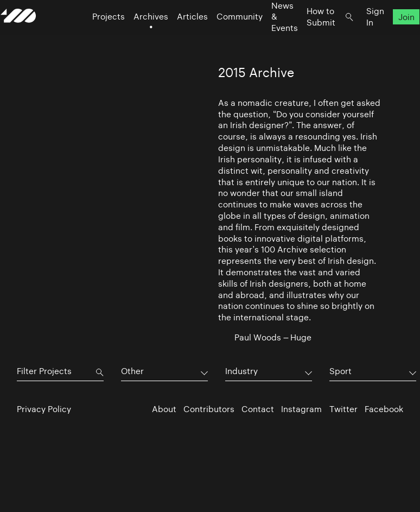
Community (223, 38)
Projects (92, 38)
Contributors (209, 409)
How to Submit (305, 38)
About (164, 409)
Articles (176, 38)
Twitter (343, 409)
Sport (341, 371)
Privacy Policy (44, 409)
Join (390, 38)
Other (132, 371)
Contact (258, 409)
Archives (135, 38)
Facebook (384, 409)
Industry (241, 371)
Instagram (301, 409)
